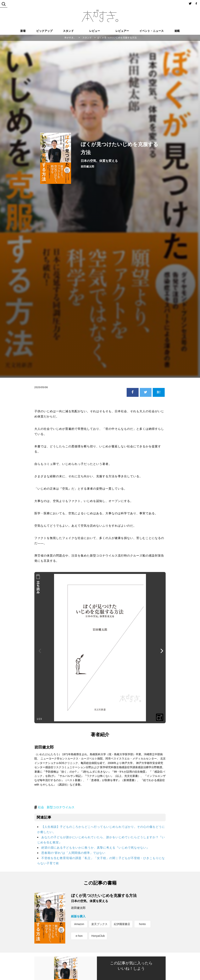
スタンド (68, 31)
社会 (41, 807)
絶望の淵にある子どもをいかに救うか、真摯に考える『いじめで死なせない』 (95, 848)
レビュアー (122, 31)
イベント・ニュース (152, 31)
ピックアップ (44, 31)
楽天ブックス (99, 924)
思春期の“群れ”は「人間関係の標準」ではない (73, 853)
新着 (23, 31)
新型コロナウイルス (61, 807)
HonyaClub (98, 936)
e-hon (79, 936)
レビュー (95, 31)
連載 (177, 31)
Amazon (79, 924)
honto (142, 924)
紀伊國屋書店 (122, 924)
